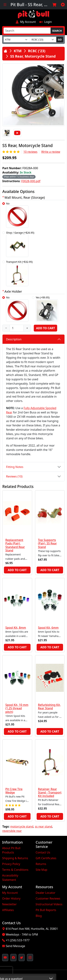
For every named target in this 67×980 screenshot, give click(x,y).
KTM (18, 51)
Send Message (15, 946)
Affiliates (8, 910)
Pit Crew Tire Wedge (14, 791)
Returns (41, 864)
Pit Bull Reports (46, 910)
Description (14, 339)
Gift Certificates (46, 858)
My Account (25, 22)
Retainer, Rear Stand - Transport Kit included (50, 792)
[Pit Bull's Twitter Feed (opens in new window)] (22, 958)
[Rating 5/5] (11, 152)
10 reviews (30, 152)
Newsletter (9, 904)
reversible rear (12, 831)
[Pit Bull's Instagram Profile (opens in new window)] (30, 958)
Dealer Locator (46, 893)
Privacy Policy (11, 864)
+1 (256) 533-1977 (18, 940)
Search (57, 31)
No (17, 215)
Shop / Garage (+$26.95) (20, 244)
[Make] (17, 40)
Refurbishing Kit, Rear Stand (49, 707)
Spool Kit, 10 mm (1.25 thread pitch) (17, 708)
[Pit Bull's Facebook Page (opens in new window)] (13, 958)
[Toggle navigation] (5, 5)
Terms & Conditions (15, 870)
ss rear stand (44, 826)
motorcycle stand (22, 826)
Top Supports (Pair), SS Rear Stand (48, 543)
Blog (39, 916)
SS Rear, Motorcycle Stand (33, 56)
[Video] (17, 133)
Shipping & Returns (15, 858)
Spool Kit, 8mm (16, 628)
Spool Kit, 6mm (48, 628)
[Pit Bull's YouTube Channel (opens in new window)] (5, 958)
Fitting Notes (15, 467)
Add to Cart (45, 328)
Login (45, 22)
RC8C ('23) (37, 51)
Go (60, 40)
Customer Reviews (48, 898)
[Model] (43, 40)
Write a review (51, 152)
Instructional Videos (49, 904)
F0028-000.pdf (31, 181)
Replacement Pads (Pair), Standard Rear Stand (15, 545)
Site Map (42, 870)
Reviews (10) (14, 476)
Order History (11, 898)
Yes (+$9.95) (47, 309)
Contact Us (43, 852)
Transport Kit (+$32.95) (19, 273)
